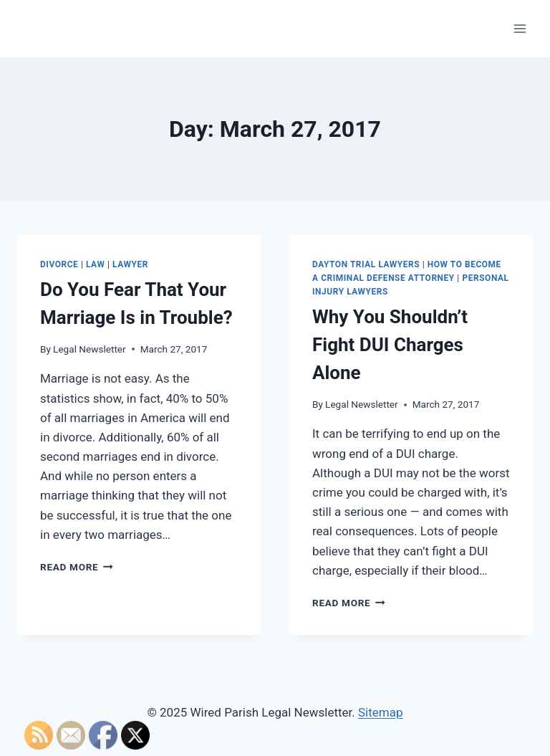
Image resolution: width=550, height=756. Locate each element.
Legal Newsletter (90, 349)
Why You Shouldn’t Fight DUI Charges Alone (390, 345)
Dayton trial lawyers (366, 264)
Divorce (59, 264)
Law (95, 264)
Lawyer (130, 264)
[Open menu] (520, 28)
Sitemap (381, 712)
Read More (77, 567)
